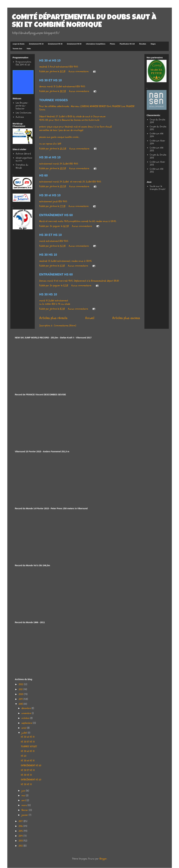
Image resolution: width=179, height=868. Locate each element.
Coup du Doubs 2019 (158, 121)
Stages (153, 44)
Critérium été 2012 (157, 170)
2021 (21, 689)
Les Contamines (24, 113)
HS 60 (44, 175)
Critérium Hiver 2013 (157, 163)
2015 (21, 831)
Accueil (90, 318)
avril (24, 800)
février (25, 810)
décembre (27, 708)
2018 (21, 704)
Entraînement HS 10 (36, 44)
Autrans (20, 117)
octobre (26, 718)
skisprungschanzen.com (24, 159)
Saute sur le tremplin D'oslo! (158, 188)
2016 (21, 826)
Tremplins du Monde (22, 166)
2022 (21, 684)
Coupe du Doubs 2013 (158, 156)
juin (24, 791)
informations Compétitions (96, 44)
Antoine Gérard (23, 154)
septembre (27, 723)
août (24, 728)
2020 (21, 694)
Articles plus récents (53, 318)
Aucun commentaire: (79, 71)
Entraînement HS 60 (74, 44)
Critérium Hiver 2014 (157, 142)
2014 (21, 836)
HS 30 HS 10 (48, 255)
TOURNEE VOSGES (54, 100)
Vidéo (29, 49)
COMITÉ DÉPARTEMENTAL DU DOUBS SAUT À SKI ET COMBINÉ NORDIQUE (84, 22)
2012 (21, 846)
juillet (25, 733)
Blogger (103, 859)
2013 (21, 841)
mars (25, 805)
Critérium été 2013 (157, 149)
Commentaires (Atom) (65, 326)
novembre (27, 713)
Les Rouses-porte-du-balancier (22, 106)
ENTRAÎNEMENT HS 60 (56, 215)
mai (24, 796)
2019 (21, 699)
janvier (25, 815)
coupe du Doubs (19, 44)
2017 (21, 821)
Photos (113, 44)
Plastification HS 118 (127, 44)
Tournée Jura (17, 49)
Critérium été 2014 (157, 135)
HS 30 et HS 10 (50, 60)
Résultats (143, 44)
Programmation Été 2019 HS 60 (23, 63)
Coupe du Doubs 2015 (158, 128)
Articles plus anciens (126, 318)
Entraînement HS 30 (55, 44)
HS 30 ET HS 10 (51, 80)
